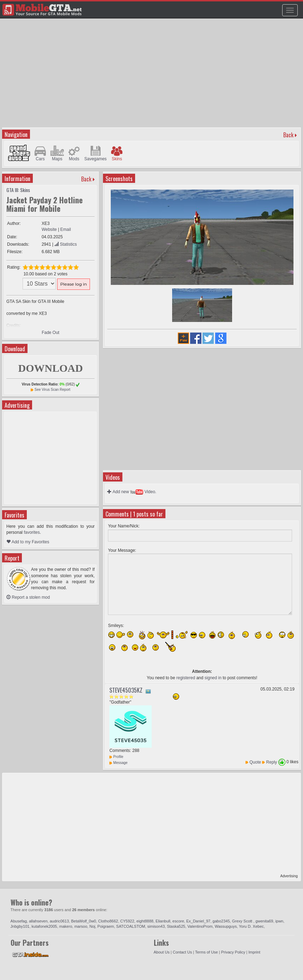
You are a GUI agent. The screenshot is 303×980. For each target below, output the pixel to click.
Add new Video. (132, 492)
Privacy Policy (233, 952)
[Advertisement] (152, 76)
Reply (272, 762)
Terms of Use (207, 952)
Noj (92, 926)
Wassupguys (226, 926)
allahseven (38, 921)
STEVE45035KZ (126, 690)
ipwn (280, 921)
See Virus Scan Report (53, 390)
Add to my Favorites (28, 542)
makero (66, 926)
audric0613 (59, 921)
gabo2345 (221, 921)
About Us (162, 952)
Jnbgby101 (20, 926)
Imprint (254, 952)
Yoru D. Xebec (251, 926)
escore (178, 921)
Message (118, 763)
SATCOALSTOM (131, 926)
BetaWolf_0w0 (83, 921)
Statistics (65, 244)
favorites (32, 532)
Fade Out (50, 333)
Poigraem (106, 926)
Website (49, 229)
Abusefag (19, 921)
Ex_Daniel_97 (198, 921)
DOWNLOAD (50, 368)
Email (66, 229)
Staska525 (176, 926)
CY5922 (127, 921)
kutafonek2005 (44, 926)
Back (288, 135)
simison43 (156, 926)
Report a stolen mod (28, 597)
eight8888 (145, 921)
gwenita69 (264, 921)
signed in (213, 678)
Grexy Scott (243, 921)
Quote (255, 762)
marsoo (81, 926)
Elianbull (163, 921)
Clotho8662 (108, 921)
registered (186, 678)
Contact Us (182, 952)
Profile (116, 757)
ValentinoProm (200, 926)
